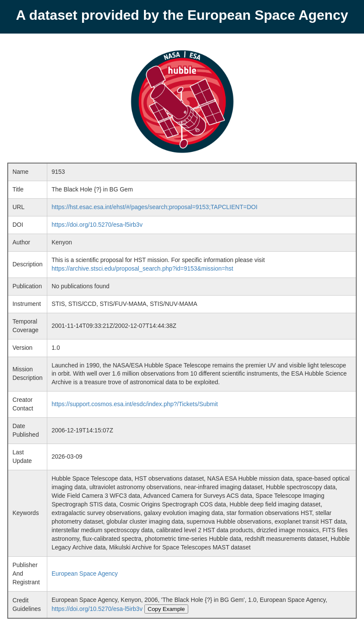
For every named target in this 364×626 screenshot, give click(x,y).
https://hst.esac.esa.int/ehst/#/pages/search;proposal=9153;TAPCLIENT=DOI (154, 207)
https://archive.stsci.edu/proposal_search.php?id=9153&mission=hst (142, 268)
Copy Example (167, 609)
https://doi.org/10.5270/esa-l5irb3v (97, 225)
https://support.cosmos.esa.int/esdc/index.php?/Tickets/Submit (135, 404)
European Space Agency (85, 574)
